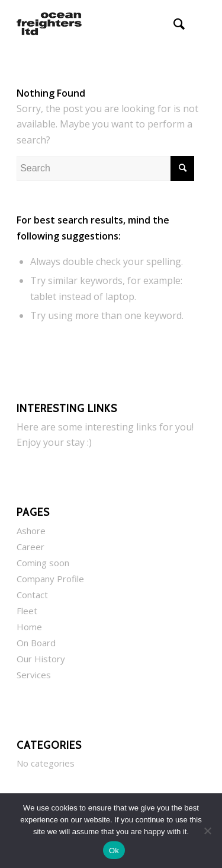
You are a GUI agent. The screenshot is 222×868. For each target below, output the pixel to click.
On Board (36, 643)
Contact (32, 595)
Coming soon (43, 563)
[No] (207, 831)
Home (29, 627)
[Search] (173, 24)
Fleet (27, 611)
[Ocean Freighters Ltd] (92, 24)
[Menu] (199, 24)
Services (34, 675)
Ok (114, 851)
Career (30, 547)
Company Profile (50, 579)
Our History (41, 659)
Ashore (31, 531)
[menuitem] (173, 24)
